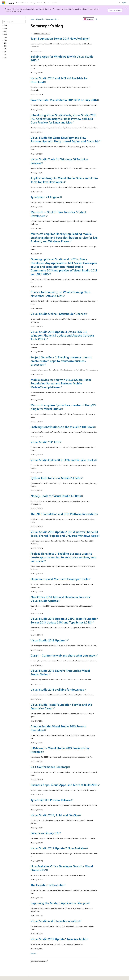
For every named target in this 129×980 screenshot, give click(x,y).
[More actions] (97, 19)
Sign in (124, 3)
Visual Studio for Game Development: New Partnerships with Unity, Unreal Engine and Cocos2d (64, 139)
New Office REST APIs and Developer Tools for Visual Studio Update (60, 599)
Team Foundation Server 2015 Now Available (59, 38)
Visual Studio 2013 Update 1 (49, 640)
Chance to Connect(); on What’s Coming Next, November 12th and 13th (61, 294)
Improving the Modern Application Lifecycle (59, 903)
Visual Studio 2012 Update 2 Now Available (58, 848)
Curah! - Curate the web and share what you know (63, 655)
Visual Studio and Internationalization (55, 921)
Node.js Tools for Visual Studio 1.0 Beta (56, 496)
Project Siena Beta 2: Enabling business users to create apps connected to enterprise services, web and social (63, 557)
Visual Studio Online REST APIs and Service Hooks (63, 460)
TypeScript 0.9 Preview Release (51, 800)
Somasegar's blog (52, 19)
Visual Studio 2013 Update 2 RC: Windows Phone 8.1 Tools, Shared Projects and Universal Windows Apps (64, 534)
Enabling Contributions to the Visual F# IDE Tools (62, 427)
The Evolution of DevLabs (47, 885)
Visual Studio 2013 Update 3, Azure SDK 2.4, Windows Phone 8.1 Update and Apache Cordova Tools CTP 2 (62, 335)
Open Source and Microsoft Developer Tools (59, 579)
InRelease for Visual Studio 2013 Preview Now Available (60, 750)
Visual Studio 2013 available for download (57, 689)
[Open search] (119, 3)
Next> (33, 953)
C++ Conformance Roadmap (49, 767)
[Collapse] (25, 18)
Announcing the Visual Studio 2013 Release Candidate (58, 728)
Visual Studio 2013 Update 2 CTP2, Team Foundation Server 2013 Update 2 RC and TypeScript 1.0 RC (64, 620)
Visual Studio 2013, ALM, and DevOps (55, 815)
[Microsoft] (4, 3)
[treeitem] (15, 26)
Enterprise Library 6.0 (45, 833)
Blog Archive (40, 19)
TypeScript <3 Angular (45, 197)
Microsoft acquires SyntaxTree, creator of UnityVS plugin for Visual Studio (63, 407)
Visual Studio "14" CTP (45, 442)
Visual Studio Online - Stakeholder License (58, 314)
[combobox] (14, 22)
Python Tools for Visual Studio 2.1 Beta (55, 478)
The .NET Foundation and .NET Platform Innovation (63, 514)
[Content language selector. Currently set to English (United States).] (12, 977)
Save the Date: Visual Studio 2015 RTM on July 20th (64, 100)
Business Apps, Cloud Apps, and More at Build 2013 (64, 785)
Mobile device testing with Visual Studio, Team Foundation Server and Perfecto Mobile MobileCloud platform (61, 383)
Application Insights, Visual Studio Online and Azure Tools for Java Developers (64, 180)
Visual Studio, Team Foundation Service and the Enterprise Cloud (61, 706)
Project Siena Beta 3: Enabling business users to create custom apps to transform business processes (61, 361)
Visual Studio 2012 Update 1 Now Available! (58, 939)
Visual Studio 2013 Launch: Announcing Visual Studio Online (60, 672)
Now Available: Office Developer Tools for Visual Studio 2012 (62, 868)
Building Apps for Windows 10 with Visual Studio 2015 (62, 58)
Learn (32, 19)
